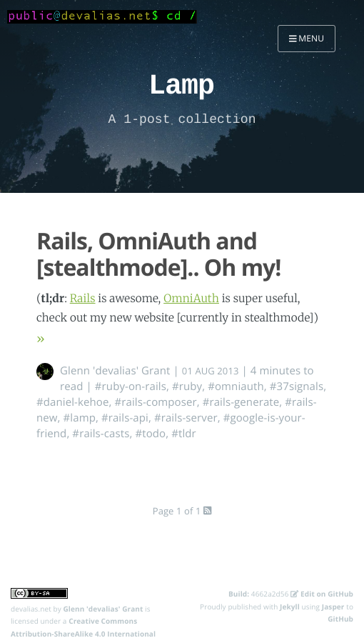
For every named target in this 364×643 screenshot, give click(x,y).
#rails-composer (155, 402)
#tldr (184, 434)
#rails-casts (101, 434)
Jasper (333, 607)
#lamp (80, 418)
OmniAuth (191, 299)
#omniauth (236, 387)
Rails (83, 299)
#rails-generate (241, 402)
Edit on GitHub (322, 594)
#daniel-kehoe (72, 402)
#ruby (187, 387)
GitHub (340, 619)
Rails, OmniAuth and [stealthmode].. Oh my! (158, 254)
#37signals (297, 387)
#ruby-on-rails (131, 387)
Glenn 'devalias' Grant (115, 371)
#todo (150, 434)
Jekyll (290, 607)
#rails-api (125, 418)
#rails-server (186, 418)
